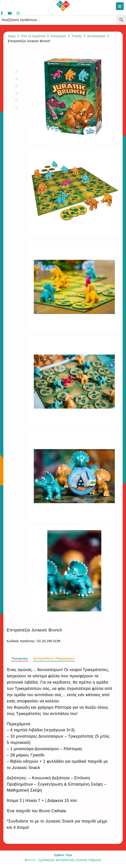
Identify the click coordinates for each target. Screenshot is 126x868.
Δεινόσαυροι (96, 36)
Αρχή (12, 36)
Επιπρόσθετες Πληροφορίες (54, 659)
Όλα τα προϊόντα (33, 36)
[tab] (20, 658)
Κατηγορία (58, 36)
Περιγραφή (20, 659)
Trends (77, 36)
